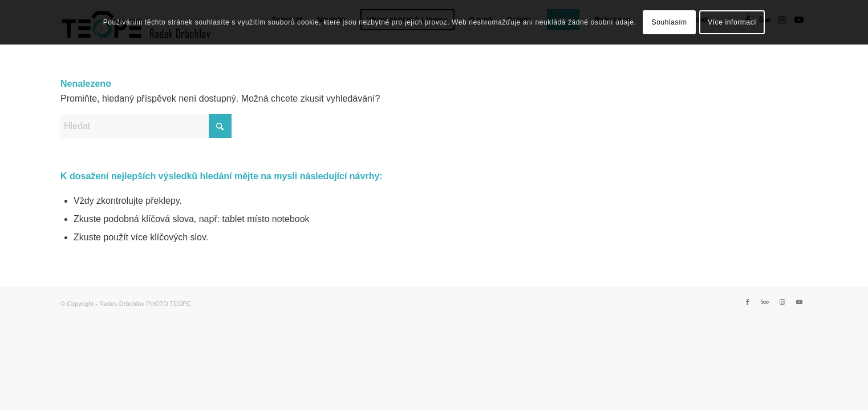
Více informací (732, 22)
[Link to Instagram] (782, 302)
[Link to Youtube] (799, 302)
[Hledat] (146, 126)
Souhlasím (670, 22)
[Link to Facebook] (748, 302)
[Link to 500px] (765, 302)
